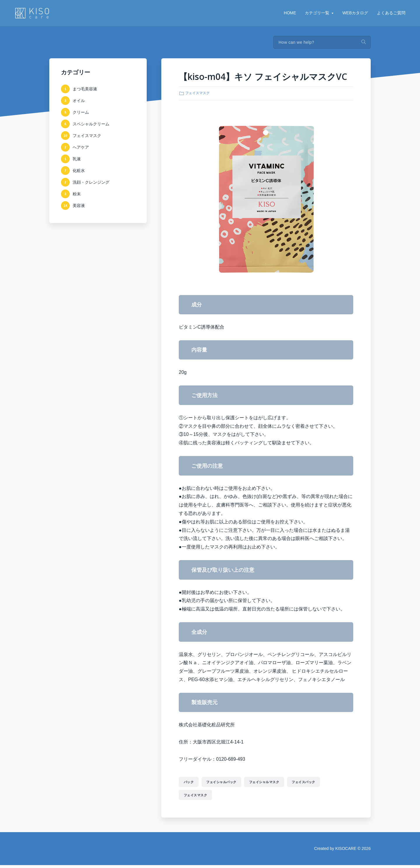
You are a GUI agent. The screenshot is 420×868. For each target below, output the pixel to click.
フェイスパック (324, 782)
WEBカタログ (355, 13)
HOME (290, 13)
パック (191, 782)
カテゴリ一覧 (317, 13)
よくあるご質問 (391, 13)
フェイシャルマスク (278, 782)
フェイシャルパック (229, 782)
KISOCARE (346, 851)
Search (363, 42)
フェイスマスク (197, 93)
